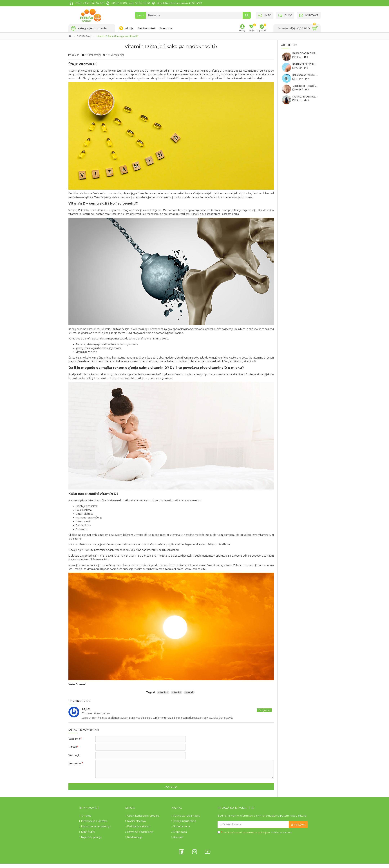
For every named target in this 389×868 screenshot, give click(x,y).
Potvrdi (171, 787)
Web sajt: (74, 755)
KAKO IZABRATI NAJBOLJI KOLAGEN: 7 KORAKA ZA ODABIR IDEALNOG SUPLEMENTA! (305, 97)
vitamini (176, 692)
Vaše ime (74, 739)
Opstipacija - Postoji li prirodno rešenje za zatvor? (305, 86)
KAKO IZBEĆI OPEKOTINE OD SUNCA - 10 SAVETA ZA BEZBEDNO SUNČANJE (305, 64)
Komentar (75, 764)
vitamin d (163, 692)
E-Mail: (73, 747)
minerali (189, 692)
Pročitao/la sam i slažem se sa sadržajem (255, 833)
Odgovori (264, 710)
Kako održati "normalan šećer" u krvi (305, 75)
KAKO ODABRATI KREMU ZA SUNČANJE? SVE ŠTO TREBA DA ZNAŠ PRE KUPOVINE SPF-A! (305, 53)
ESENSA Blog (84, 36)
